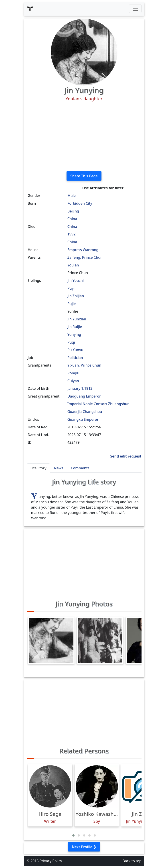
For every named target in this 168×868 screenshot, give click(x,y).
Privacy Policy (51, 861)
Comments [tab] (80, 468)
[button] (73, 835)
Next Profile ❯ (84, 847)
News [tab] (59, 468)
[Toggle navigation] (135, 9)
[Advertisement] (84, 136)
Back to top (132, 861)
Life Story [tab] (38, 468)
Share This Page (84, 176)
